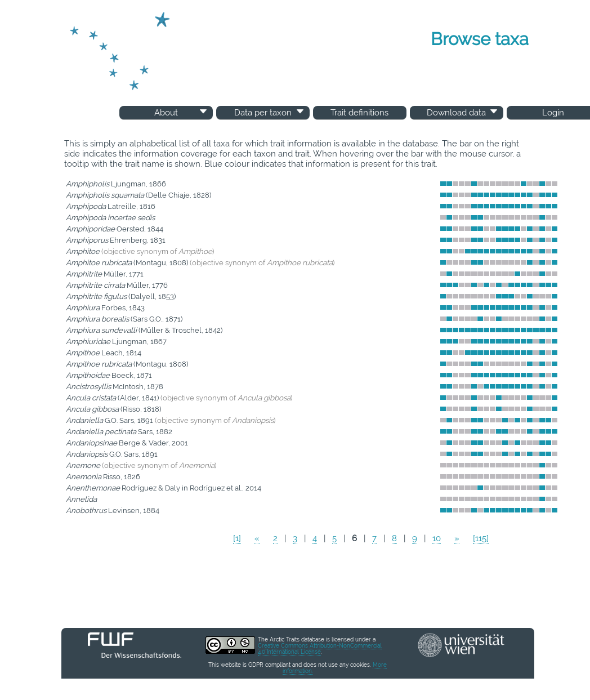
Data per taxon (270, 113)
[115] (481, 538)
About (182, 113)
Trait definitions (359, 113)
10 (437, 538)
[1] (237, 538)
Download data (463, 113)
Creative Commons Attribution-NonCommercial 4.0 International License (320, 649)
